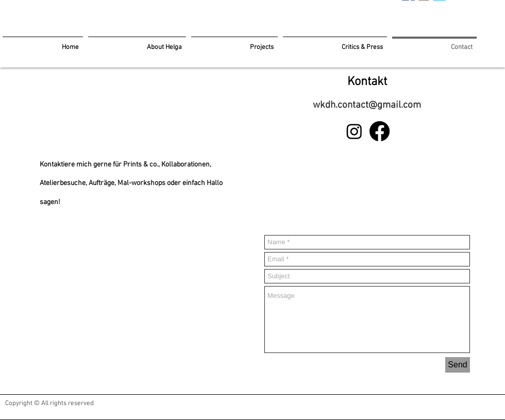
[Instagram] (354, 131)
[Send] (458, 365)
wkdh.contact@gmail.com (367, 105)
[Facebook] (380, 131)
